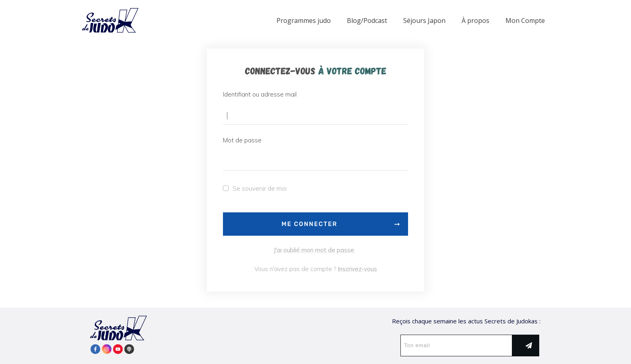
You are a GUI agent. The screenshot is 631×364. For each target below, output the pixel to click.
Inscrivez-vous (357, 269)
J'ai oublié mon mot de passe (315, 250)
